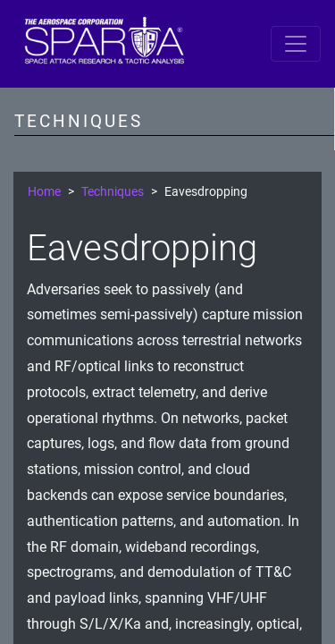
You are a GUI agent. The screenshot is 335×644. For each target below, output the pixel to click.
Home (44, 192)
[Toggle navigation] (296, 44)
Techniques (113, 192)
